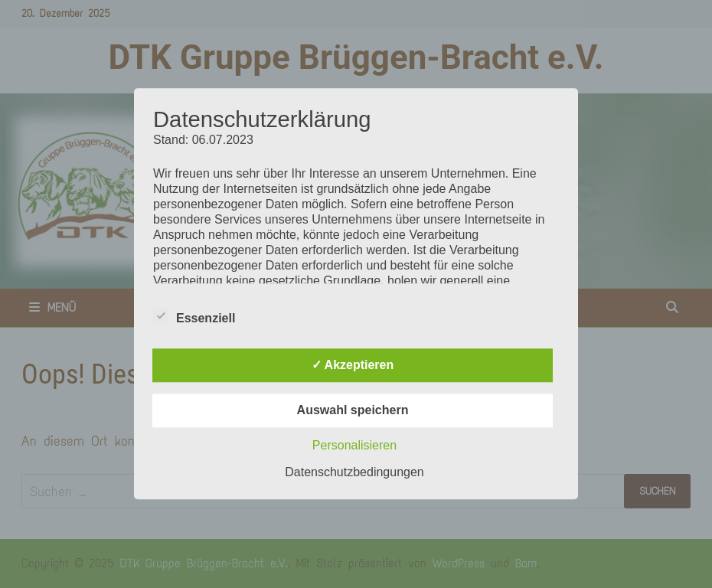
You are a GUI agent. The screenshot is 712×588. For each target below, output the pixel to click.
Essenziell (194, 316)
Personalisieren (354, 446)
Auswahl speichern (353, 411)
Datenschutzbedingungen (354, 473)
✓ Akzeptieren (353, 366)
